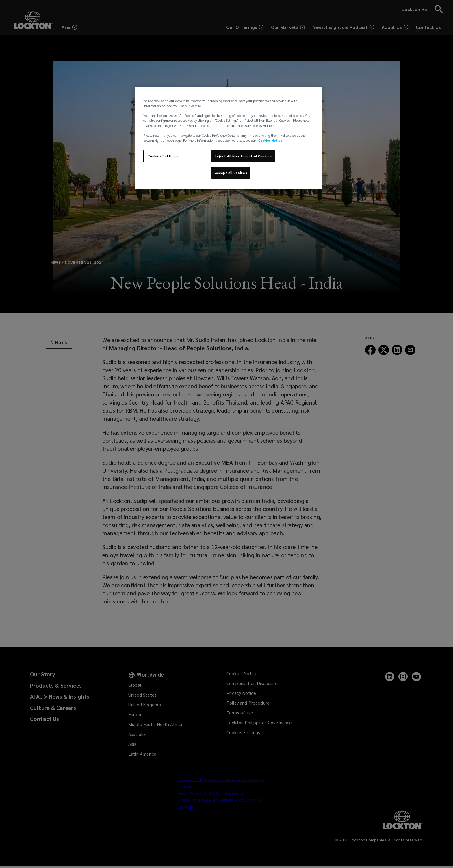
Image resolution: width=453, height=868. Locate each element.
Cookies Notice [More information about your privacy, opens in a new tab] (270, 140)
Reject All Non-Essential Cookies (243, 156)
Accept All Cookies (231, 173)
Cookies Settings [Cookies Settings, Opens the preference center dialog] (163, 156)
